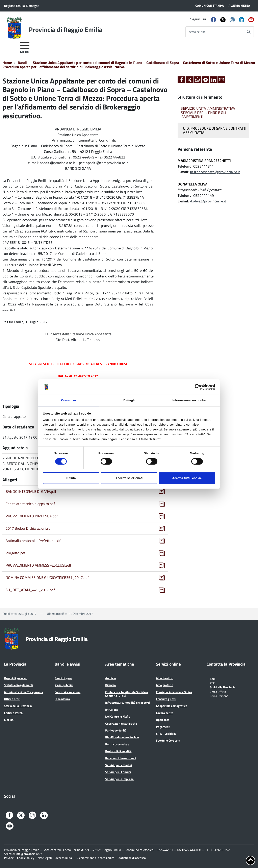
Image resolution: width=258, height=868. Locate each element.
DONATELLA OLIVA (192, 184)
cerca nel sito (197, 32)
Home (7, 63)
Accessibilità (64, 858)
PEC (212, 683)
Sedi (213, 678)
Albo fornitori (165, 678)
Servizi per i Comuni (118, 772)
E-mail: (183, 172)
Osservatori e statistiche (121, 724)
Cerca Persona (219, 696)
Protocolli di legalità (118, 751)
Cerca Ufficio (218, 691)
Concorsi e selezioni (68, 692)
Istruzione (112, 710)
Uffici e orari (12, 699)
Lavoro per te (165, 713)
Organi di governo (16, 678)
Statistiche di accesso (131, 858)
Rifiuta (71, 478)
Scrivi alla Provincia (223, 687)
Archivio (111, 678)
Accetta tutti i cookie (187, 478)
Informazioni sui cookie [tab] (190, 400)
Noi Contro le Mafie (118, 716)
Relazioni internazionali (121, 758)
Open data (163, 720)
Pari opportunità (116, 730)
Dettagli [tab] (129, 400)
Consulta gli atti (166, 699)
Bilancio (110, 685)
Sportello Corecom (168, 740)
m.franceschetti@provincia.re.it (215, 172)
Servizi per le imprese (119, 779)
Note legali (45, 858)
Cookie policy (26, 858)
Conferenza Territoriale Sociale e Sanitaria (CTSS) (127, 694)
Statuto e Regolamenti (19, 685)
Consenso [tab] (68, 400)
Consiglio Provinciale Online (174, 692)
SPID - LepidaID (166, 734)
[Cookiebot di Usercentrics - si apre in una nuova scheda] (198, 387)
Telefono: (185, 166)
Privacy (9, 858)
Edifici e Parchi (14, 713)
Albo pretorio (165, 685)
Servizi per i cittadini (119, 765)
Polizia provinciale (117, 744)
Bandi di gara (63, 678)
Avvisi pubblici (64, 685)
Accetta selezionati (129, 478)
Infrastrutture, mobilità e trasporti (127, 703)
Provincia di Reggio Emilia (66, 29)
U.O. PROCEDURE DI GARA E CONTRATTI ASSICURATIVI (215, 130)
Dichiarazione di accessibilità (95, 858)
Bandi (22, 63)
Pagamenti (163, 727)
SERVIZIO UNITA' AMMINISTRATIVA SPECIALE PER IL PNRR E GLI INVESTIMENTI (208, 113)
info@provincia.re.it (29, 854)
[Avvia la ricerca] (249, 32)
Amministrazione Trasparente (24, 692)
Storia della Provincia (18, 706)
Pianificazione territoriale (122, 737)
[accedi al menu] (25, 47)
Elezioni (9, 720)
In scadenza (62, 699)
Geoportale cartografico (172, 706)
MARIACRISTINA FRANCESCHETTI (204, 161)
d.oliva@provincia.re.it (208, 201)
